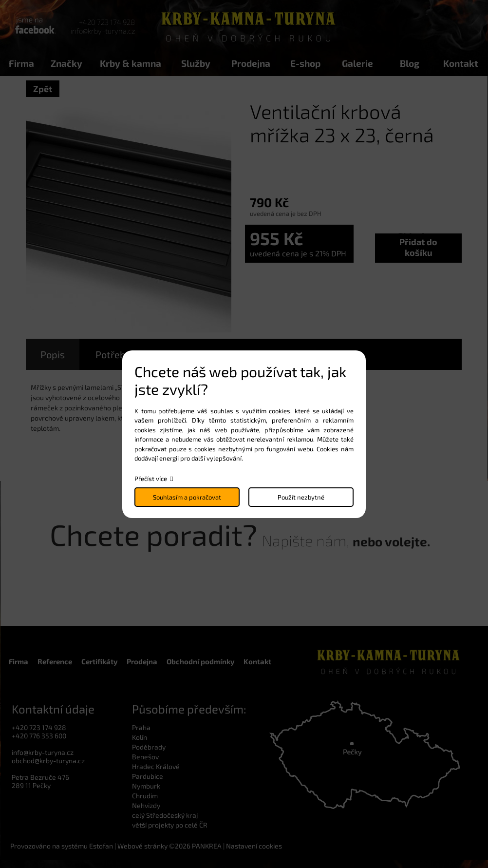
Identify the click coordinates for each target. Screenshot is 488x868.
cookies (280, 411)
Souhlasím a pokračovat (187, 497)
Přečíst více (151, 479)
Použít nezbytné (301, 497)
